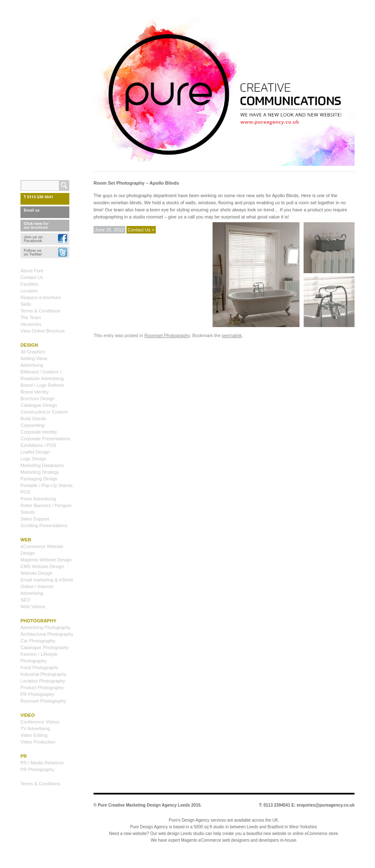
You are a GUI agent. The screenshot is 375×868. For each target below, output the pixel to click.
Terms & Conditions (40, 311)
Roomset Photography (167, 335)
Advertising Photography (46, 627)
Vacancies (31, 324)
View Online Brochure (43, 331)
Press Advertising (38, 499)
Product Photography (42, 688)
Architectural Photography (47, 634)
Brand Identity (35, 392)
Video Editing (34, 735)
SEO (25, 600)
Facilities (29, 284)
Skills (26, 304)
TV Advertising (35, 728)
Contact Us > (141, 230)
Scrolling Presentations (44, 525)
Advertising (32, 365)
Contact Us (32, 277)
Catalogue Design (39, 405)
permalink (232, 335)
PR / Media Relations (42, 763)
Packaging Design (39, 479)
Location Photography (43, 681)
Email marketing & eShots (47, 580)
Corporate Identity (39, 432)
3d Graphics (33, 352)
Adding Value (34, 358)
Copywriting (32, 425)
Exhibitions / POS (38, 445)
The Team (31, 317)
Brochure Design (38, 398)
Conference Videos (40, 722)
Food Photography (39, 667)
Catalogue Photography (45, 647)
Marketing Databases (42, 465)
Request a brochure (41, 297)
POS (25, 492)
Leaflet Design (35, 452)
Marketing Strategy (40, 472)
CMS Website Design (42, 566)
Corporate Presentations (45, 439)
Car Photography (38, 641)
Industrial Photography (43, 674)
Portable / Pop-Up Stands (47, 485)
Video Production (38, 742)
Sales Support (35, 519)
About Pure (32, 271)
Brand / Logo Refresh (42, 385)
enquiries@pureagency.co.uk (326, 805)
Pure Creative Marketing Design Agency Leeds (144, 805)
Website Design (37, 573)
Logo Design (33, 459)
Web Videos (33, 607)
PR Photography (37, 694)
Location (29, 291)
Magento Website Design (46, 560)
